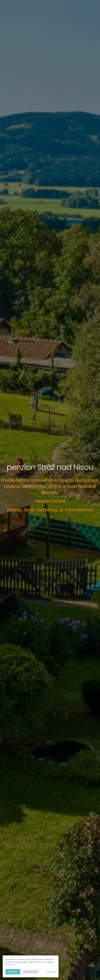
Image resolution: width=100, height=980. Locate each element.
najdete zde (11, 965)
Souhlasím (13, 972)
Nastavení (51, 972)
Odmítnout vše (30, 972)
